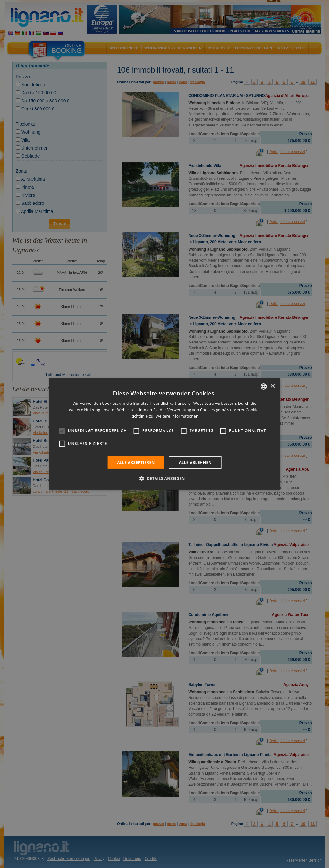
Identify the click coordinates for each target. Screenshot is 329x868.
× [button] (272, 386)
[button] (164, 478)
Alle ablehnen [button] (195, 462)
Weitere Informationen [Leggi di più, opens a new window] (177, 416)
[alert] (164, 434)
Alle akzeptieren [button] (136, 462)
